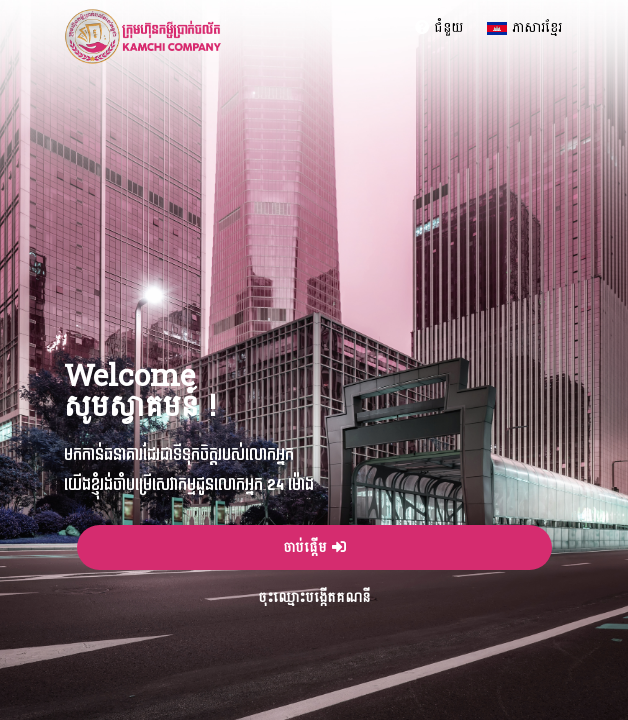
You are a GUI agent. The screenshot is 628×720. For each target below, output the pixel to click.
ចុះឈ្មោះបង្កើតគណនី (314, 597)
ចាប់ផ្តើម (314, 547)
